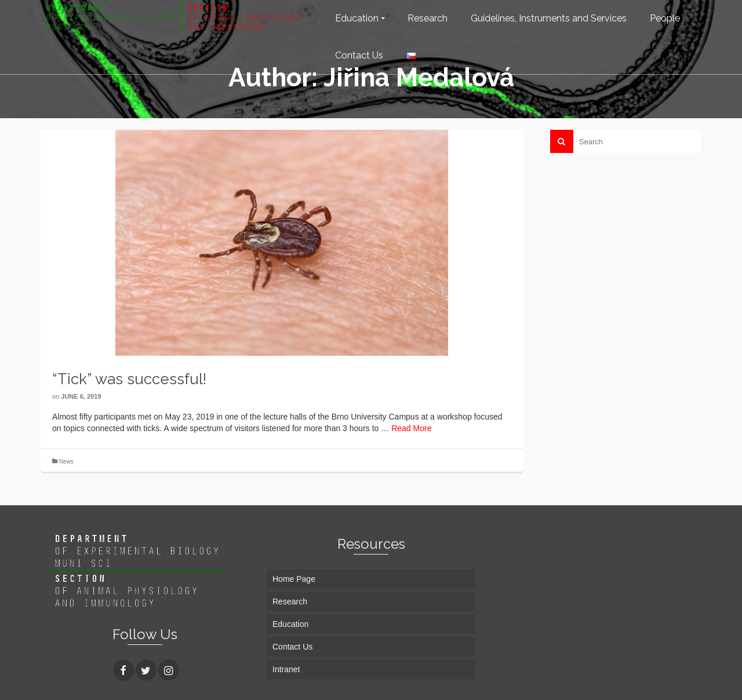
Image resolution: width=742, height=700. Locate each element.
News (66, 462)
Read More (411, 428)
